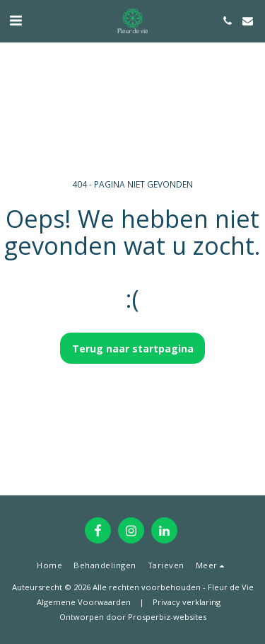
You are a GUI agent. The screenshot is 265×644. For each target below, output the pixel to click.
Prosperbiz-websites (167, 617)
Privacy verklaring (187, 602)
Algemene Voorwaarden (84, 602)
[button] (16, 20)
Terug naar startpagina (133, 349)
